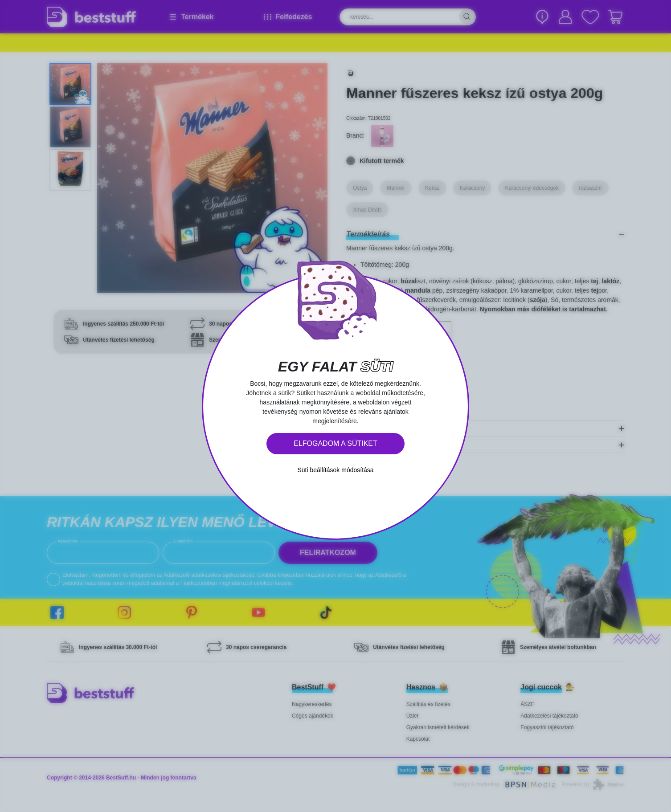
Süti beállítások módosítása (335, 470)
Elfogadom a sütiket (335, 443)
